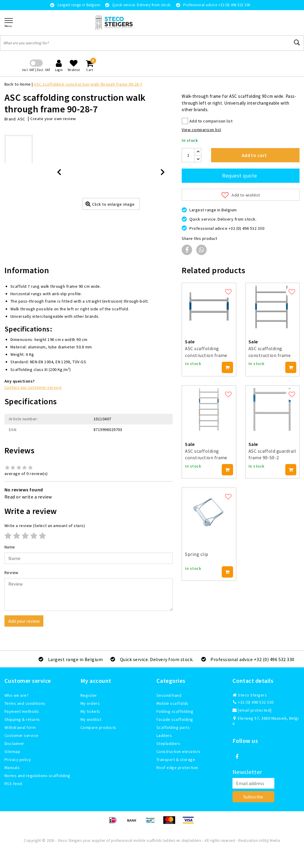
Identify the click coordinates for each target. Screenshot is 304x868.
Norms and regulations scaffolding (37, 776)
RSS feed (13, 784)
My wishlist (91, 719)
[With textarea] (89, 595)
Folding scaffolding (175, 711)
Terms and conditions (25, 703)
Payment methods (22, 711)
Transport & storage (176, 759)
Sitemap (12, 751)
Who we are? (16, 695)
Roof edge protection (177, 768)
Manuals (12, 768)
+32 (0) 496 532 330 (253, 702)
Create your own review (53, 119)
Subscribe (253, 797)
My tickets (90, 711)
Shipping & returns (22, 719)
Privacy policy (18, 759)
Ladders (164, 735)
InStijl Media (270, 841)
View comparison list (201, 130)
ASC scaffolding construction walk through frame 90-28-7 (88, 84)
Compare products (98, 727)
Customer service (22, 735)
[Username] (89, 558)
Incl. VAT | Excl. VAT (36, 70)
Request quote (240, 176)
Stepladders (168, 743)
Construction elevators (179, 751)
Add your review (24, 621)
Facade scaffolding (175, 719)
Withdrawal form (20, 727)
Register (89, 695)
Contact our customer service (33, 387)
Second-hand (169, 695)
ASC (21, 119)
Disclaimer (14, 743)
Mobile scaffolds (172, 703)
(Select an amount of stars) (45, 526)
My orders (90, 703)
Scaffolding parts (173, 727)
